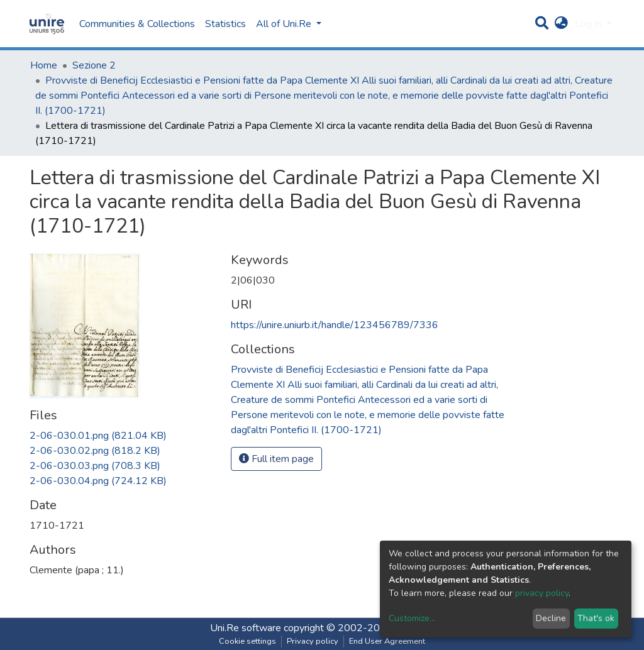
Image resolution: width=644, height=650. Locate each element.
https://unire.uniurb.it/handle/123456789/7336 (335, 325)
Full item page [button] (276, 459)
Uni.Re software (246, 628)
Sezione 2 (94, 65)
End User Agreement (387, 641)
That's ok (596, 618)
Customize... (412, 618)
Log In (590, 24)
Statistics (225, 24)
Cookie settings (247, 641)
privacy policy (542, 593)
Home (44, 65)
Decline (551, 618)
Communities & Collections (137, 24)
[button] (561, 24)
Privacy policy (313, 641)
